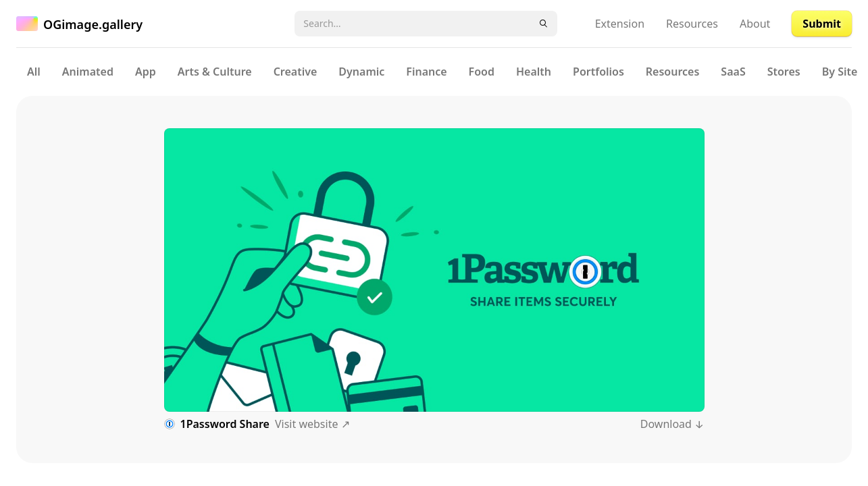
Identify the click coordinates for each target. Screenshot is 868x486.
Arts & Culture (215, 72)
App (146, 72)
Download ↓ (672, 424)
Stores (784, 72)
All (34, 72)
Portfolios (598, 72)
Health (534, 72)
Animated (88, 72)
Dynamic (361, 72)
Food (482, 72)
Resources (692, 24)
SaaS (733, 72)
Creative (296, 72)
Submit (822, 24)
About (755, 24)
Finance (426, 72)
